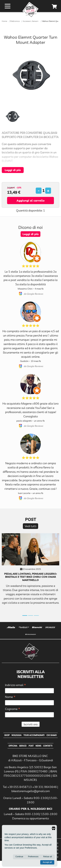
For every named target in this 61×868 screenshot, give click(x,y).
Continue (19, 857)
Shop (7, 735)
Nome (10, 697)
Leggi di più (13, 170)
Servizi (23, 746)
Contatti (48, 746)
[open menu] (8, 6)
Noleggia (16, 735)
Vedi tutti (30, 526)
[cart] (54, 7)
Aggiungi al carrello (31, 200)
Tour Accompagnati (34, 735)
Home (4, 21)
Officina (13, 746)
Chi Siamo (52, 735)
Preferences (33, 857)
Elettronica (15, 21)
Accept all (47, 862)
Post (31, 746)
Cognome (13, 709)
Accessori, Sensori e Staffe (34, 21)
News (38, 746)
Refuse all (48, 857)
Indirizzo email (15, 685)
